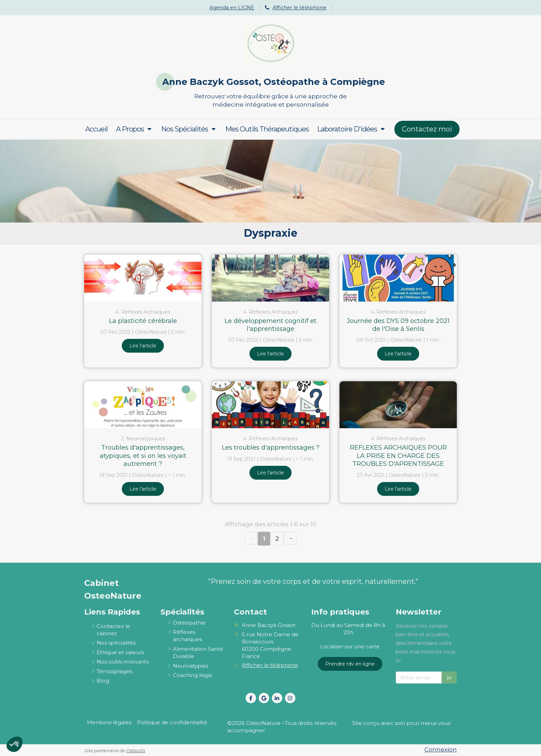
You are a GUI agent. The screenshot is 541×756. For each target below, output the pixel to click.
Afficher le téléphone (299, 8)
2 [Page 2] (277, 539)
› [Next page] (290, 538)
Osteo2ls (136, 750)
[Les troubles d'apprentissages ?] (270, 405)
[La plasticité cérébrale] (143, 278)
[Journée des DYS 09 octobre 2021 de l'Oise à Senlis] (398, 278)
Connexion (441, 749)
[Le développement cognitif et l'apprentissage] (270, 278)
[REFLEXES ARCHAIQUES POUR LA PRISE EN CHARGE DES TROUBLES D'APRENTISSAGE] (398, 405)
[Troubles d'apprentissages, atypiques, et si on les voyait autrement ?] (143, 405)
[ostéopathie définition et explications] (189, 623)
